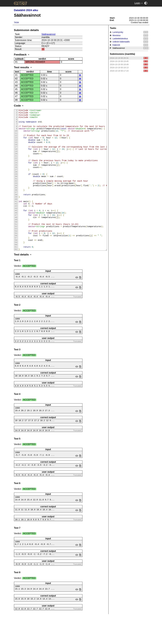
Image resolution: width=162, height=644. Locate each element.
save (80, 304)
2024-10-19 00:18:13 (129, 68)
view (77, 304)
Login (137, 3)
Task (17, 22)
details (80, 75)
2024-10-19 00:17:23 (129, 71)
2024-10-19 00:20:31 (129, 58)
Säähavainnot (48, 34)
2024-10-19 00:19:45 (129, 61)
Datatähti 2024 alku (26, 10)
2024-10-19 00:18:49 (129, 64)
